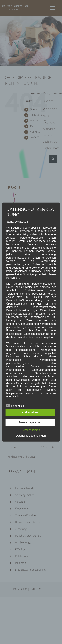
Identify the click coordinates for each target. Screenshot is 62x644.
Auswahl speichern (30, 422)
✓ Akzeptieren (30, 412)
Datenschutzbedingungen (31, 435)
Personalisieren (31, 430)
